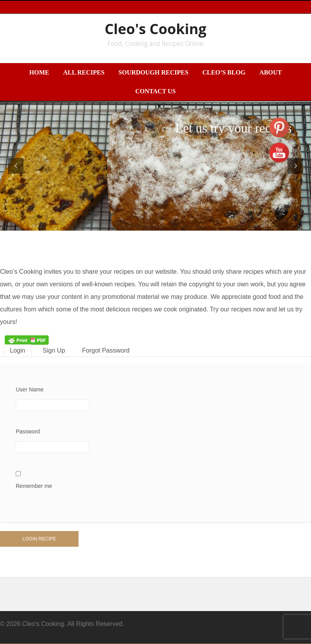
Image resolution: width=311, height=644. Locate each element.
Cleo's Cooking (155, 29)
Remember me (34, 486)
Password (28, 431)
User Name (30, 389)
